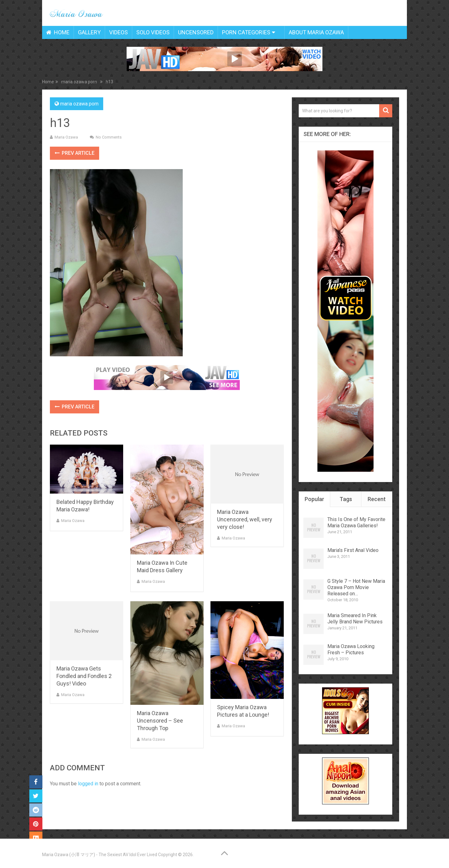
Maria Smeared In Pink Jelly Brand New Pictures (355, 619)
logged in (88, 784)
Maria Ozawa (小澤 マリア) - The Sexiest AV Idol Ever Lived (100, 855)
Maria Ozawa (66, 137)
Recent (377, 499)
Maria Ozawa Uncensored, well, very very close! (245, 519)
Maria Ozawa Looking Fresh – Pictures (351, 649)
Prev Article (75, 153)
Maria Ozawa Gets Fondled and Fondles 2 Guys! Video (84, 676)
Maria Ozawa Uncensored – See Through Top (160, 721)
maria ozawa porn (79, 104)
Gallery (89, 32)
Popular (314, 499)
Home (58, 32)
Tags (346, 499)
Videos (118, 32)
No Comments (109, 137)
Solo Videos (153, 32)
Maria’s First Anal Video (353, 550)
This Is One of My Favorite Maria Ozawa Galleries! (356, 522)
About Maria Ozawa (316, 32)
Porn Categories (246, 32)
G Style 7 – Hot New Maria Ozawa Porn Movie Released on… (356, 587)
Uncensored (196, 32)
